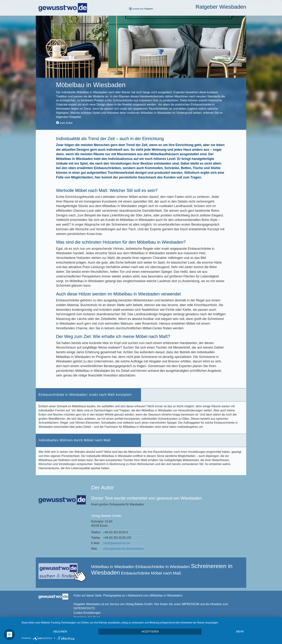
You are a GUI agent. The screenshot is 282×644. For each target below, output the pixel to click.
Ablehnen (60, 632)
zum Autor (64, 123)
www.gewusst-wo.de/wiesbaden (124, 549)
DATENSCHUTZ (84, 608)
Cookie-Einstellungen (87, 613)
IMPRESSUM (190, 604)
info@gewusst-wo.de (117, 543)
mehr (240, 632)
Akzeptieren (150, 632)
